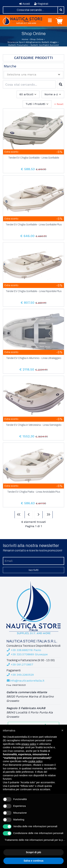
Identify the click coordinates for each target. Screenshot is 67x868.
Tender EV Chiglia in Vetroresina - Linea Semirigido (33, 425)
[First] (19, 515)
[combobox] (30, 10)
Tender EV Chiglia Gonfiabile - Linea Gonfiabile (34, 158)
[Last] (49, 515)
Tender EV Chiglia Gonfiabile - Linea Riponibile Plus (34, 291)
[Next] (39, 515)
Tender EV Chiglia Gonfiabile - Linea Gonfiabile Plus (34, 225)
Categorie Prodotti (33, 58)
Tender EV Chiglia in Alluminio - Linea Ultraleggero (34, 358)
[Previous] (29, 515)
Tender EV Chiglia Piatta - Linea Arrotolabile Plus (34, 492)
